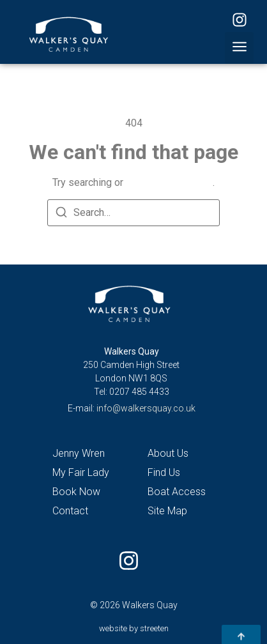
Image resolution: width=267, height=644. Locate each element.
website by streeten (134, 628)
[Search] (61, 214)
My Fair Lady (81, 472)
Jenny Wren (79, 453)
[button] (239, 48)
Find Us (164, 472)
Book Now (76, 492)
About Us (168, 453)
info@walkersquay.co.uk (146, 408)
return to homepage (169, 182)
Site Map (167, 511)
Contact (70, 511)
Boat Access (177, 492)
